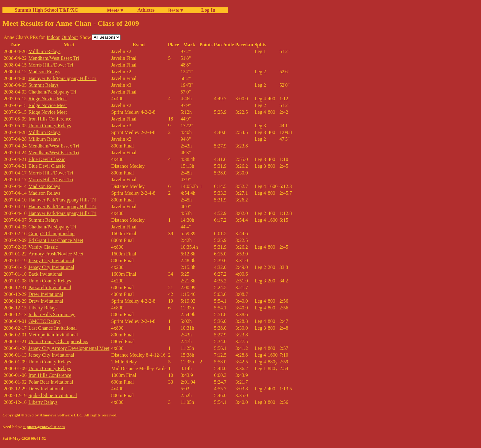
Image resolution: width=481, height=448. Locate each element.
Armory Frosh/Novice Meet (56, 254)
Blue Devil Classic (47, 159)
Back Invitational (46, 274)
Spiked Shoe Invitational (53, 395)
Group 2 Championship (52, 234)
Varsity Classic (43, 247)
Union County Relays (50, 126)
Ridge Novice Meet (48, 99)
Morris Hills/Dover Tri (51, 65)
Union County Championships (58, 341)
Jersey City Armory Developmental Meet (69, 348)
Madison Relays (44, 72)
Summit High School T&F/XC (46, 10)
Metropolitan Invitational (53, 335)
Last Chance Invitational (53, 328)
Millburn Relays (44, 51)
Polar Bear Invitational (51, 382)
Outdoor (70, 37)
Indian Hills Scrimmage (52, 314)
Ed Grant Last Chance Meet (56, 240)
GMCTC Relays (44, 321)
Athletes (146, 10)
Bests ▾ (175, 10)
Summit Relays (44, 85)
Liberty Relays (43, 308)
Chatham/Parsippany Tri (52, 92)
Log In (207, 10)
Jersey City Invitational (51, 260)
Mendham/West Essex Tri (54, 58)
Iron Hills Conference (50, 119)
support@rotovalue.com (44, 427)
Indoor (53, 37)
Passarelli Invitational (50, 287)
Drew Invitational (46, 294)
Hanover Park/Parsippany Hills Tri (63, 78)
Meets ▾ (115, 10)
